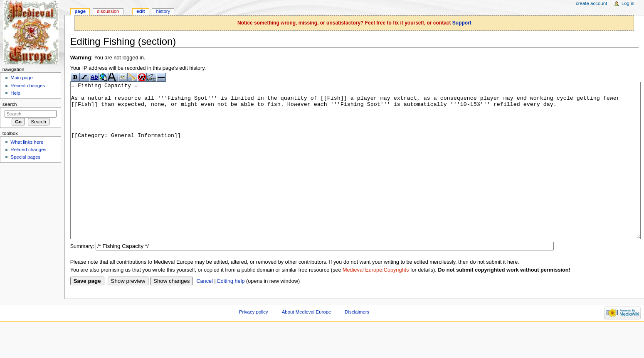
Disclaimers (357, 343)
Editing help (231, 312)
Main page (22, 78)
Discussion (108, 11)
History (163, 11)
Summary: (82, 277)
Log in (628, 3)
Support (462, 23)
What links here (27, 142)
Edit (141, 11)
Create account (591, 3)
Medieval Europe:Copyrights (376, 301)
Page (80, 11)
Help (15, 93)
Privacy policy (254, 343)
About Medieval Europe (307, 343)
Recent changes (28, 86)
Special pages (25, 157)
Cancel (205, 312)
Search (10, 104)
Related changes (28, 150)
